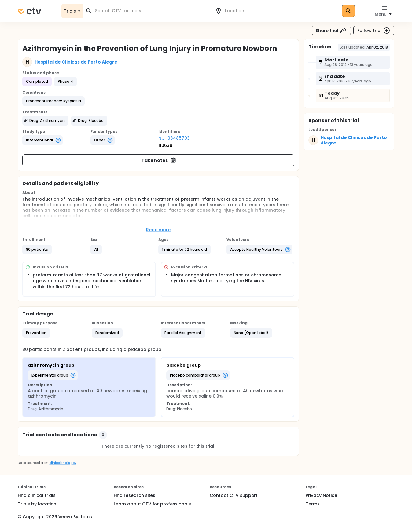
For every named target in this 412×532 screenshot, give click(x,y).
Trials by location (37, 504)
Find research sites (134, 495)
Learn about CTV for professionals (152, 504)
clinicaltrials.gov (63, 463)
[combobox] (151, 11)
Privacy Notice (321, 495)
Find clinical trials (37, 495)
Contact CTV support (234, 495)
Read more (158, 230)
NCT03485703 (174, 138)
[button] (53, 101)
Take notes (159, 160)
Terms (313, 504)
